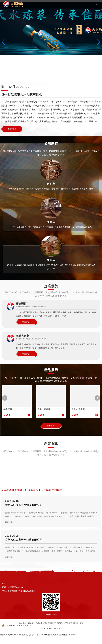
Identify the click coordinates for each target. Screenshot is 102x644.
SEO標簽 (80, 623)
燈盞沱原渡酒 (44, 409)
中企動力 (69, 623)
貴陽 (74, 623)
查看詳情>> (10, 522)
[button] (5, 398)
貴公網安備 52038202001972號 (18, 625)
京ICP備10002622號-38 (51, 629)
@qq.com (20, 587)
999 (8, 415)
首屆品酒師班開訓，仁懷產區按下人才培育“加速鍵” (31, 490)
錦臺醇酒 (8, 409)
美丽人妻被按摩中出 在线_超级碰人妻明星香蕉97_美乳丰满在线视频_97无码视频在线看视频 (38, 635)
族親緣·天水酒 (78, 409)
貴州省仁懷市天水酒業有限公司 (24, 505)
